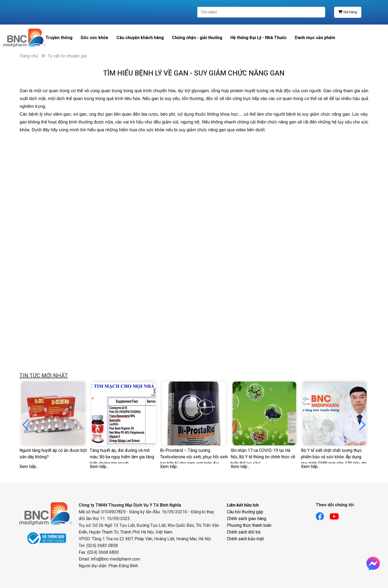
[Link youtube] (337, 515)
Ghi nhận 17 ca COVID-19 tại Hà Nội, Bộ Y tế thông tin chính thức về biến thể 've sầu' (263, 456)
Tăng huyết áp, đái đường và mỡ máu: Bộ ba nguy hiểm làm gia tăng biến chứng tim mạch (122, 456)
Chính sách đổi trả (244, 532)
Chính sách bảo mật (245, 539)
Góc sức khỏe (94, 38)
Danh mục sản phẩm (315, 38)
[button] (362, 425)
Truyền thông (59, 38)
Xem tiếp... (29, 467)
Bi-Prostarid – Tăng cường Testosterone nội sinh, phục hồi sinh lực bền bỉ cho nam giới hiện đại (194, 456)
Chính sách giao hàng (247, 519)
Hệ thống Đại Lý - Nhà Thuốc (259, 38)
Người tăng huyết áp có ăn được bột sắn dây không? (53, 454)
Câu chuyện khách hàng (140, 38)
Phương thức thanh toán (249, 525)
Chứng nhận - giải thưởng (197, 38)
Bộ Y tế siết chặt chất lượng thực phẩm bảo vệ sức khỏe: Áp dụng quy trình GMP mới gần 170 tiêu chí (334, 456)
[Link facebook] (323, 515)
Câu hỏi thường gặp (245, 512)
